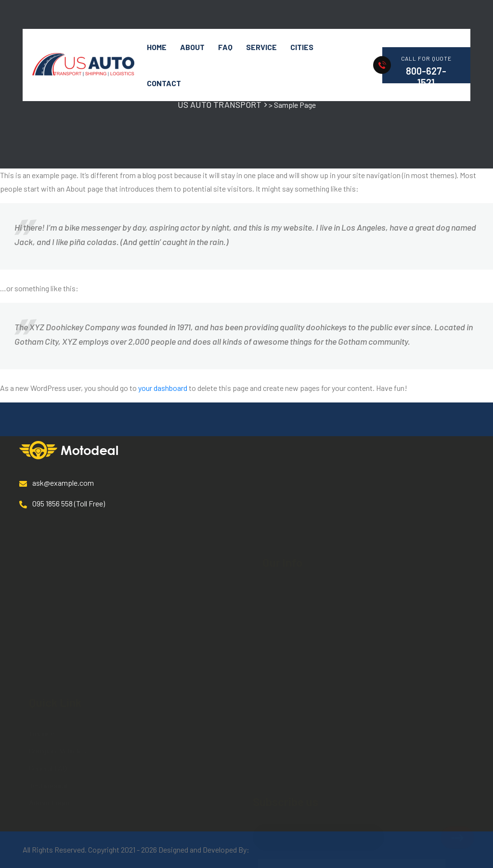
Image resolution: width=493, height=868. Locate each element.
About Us (277, 479)
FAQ (225, 47)
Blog (270, 531)
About (192, 47)
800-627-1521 (426, 77)
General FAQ (48, 654)
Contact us (280, 548)
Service (261, 47)
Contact (164, 83)
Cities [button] (302, 47)
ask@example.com (57, 483)
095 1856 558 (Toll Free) (62, 504)
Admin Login (49, 688)
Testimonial (48, 671)
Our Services (282, 496)
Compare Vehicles (58, 636)
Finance (42, 619)
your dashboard (163, 388)
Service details (286, 513)
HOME (157, 47)
